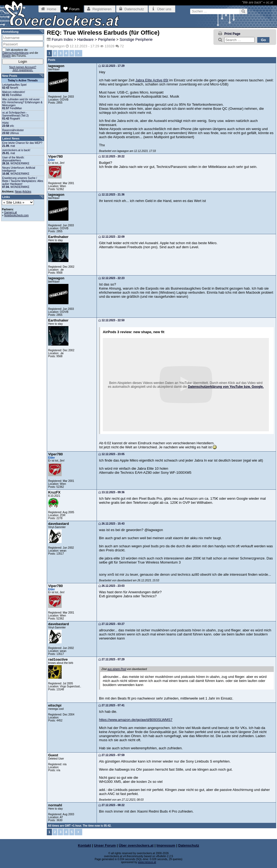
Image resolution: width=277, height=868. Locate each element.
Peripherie (107, 39)
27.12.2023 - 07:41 (111, 705)
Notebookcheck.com (16, 215)
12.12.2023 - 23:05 (111, 454)
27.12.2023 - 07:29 (111, 659)
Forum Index (62, 39)
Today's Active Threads (23, 80)
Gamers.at (10, 212)
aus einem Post (117, 669)
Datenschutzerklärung (15, 53)
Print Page (232, 34)
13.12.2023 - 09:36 (111, 492)
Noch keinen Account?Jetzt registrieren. (23, 69)
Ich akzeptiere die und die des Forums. (20, 53)
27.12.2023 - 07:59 (111, 755)
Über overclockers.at (136, 845)
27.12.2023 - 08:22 (111, 805)
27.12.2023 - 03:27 (111, 624)
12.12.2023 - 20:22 (111, 156)
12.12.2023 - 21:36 (111, 195)
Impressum (166, 845)
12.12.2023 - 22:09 (111, 237)
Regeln (6, 56)
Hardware (85, 39)
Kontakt (84, 845)
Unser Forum (105, 845)
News (18, 192)
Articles (27, 192)
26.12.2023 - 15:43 (111, 524)
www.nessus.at (147, 862)
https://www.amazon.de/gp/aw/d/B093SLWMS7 (136, 720)
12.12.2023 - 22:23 (111, 278)
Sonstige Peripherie (136, 39)
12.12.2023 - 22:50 (111, 320)
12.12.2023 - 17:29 (111, 66)
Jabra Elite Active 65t (152, 80)
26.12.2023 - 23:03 (111, 586)
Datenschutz (189, 845)
